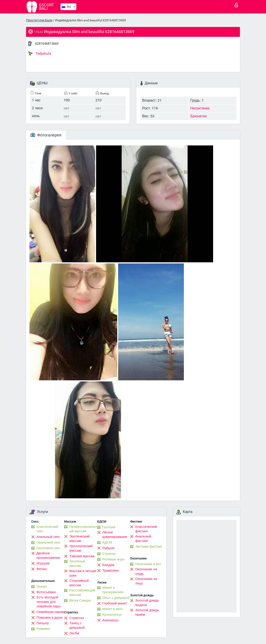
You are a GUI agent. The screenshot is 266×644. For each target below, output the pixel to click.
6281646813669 (47, 44)
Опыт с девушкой (116, 598)
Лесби (74, 633)
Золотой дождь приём (147, 612)
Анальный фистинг (143, 539)
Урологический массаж (81, 548)
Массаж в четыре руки (83, 573)
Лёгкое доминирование (115, 535)
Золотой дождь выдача (147, 603)
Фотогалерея (46, 135)
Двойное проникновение (48, 555)
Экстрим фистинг (149, 546)
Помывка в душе (50, 617)
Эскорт (42, 586)
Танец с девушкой (77, 625)
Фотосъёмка (46, 592)
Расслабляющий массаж (82, 593)
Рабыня (108, 548)
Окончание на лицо (146, 581)
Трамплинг (111, 570)
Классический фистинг (146, 529)
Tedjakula (40, 53)
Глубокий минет (115, 603)
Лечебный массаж (77, 564)
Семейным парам (50, 612)
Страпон (109, 554)
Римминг (43, 629)
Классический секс (47, 529)
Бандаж (108, 565)
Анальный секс (48, 537)
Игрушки (43, 563)
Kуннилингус (112, 615)
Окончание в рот (148, 564)
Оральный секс (48, 542)
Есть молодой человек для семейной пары (48, 602)
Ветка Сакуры (80, 600)
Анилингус (110, 620)
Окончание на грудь (146, 571)
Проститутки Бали (39, 20)
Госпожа (109, 527)
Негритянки (200, 108)
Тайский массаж (82, 556)
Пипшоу (43, 623)
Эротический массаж (79, 539)
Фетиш (42, 569)
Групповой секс (48, 548)
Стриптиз (77, 618)
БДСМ (107, 542)
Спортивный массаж (79, 583)
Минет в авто (113, 609)
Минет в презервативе (113, 590)
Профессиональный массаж (83, 529)
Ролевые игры (114, 559)
